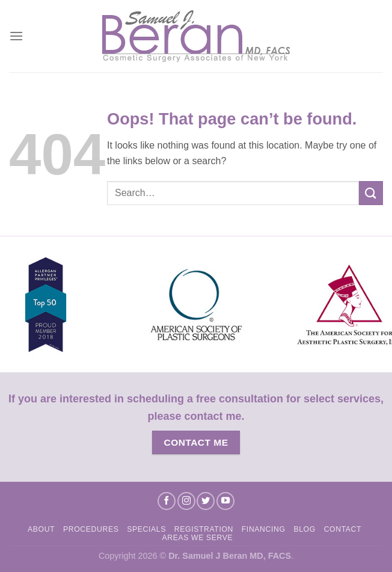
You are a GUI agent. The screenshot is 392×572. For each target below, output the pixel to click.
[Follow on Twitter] (206, 501)
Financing (264, 529)
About (41, 529)
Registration (204, 529)
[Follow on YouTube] (225, 501)
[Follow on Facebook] (167, 501)
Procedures (91, 529)
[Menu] (16, 36)
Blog (304, 529)
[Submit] (371, 193)
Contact (343, 529)
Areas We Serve (198, 538)
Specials (146, 529)
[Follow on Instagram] (186, 501)
